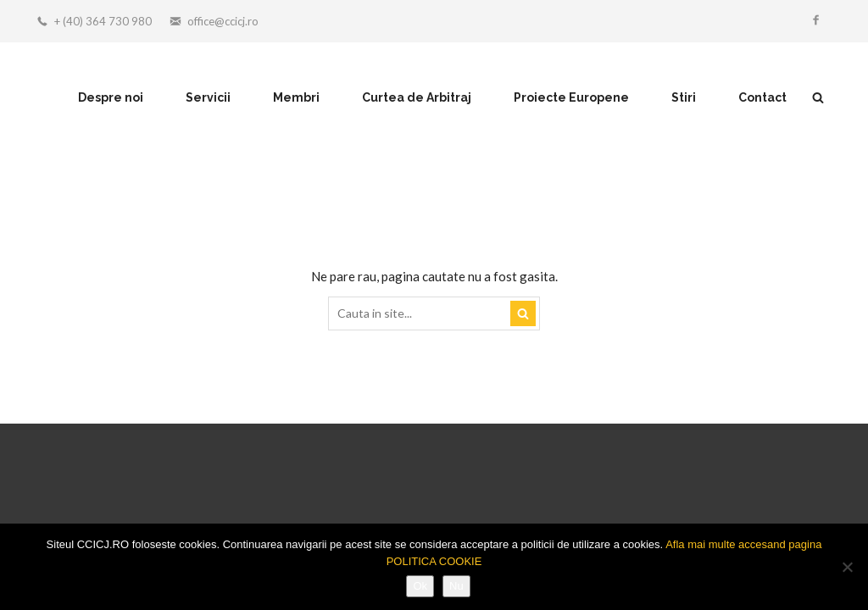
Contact (762, 97)
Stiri (684, 97)
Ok (420, 586)
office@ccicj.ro (223, 21)
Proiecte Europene (571, 97)
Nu (456, 586)
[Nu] (847, 567)
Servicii (208, 97)
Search (523, 313)
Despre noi (111, 97)
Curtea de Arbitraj (417, 97)
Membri (296, 97)
